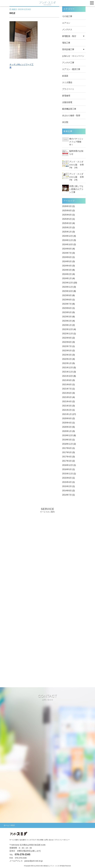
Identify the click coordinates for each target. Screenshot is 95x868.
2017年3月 (67, 461)
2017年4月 (67, 457)
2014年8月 (67, 491)
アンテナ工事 (68, 63)
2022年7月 (67, 346)
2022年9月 (67, 338)
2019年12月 (67, 435)
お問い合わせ (49, 840)
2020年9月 (67, 418)
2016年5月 (67, 469)
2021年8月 (67, 385)
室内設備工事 (68, 49)
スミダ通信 (67, 82)
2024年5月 (67, 261)
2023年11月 (67, 287)
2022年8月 (67, 342)
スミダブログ (31, 840)
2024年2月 (67, 274)
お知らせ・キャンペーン (73, 56)
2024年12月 (67, 236)
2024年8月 (67, 249)
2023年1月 (67, 325)
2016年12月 (67, 465)
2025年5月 (67, 219)
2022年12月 (67, 329)
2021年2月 (67, 410)
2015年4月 (67, 482)
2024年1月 (67, 278)
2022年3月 (67, 355)
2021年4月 (67, 401)
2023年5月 (67, 312)
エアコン (66, 23)
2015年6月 (67, 478)
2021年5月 (67, 397)
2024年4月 (67, 266)
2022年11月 (67, 334)
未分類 (65, 122)
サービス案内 (14, 840)
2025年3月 (67, 223)
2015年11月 (67, 474)
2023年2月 (67, 321)
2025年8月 (67, 211)
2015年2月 (67, 486)
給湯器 (65, 76)
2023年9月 (67, 295)
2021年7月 (67, 389)
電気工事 (66, 43)
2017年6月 (67, 448)
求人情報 (40, 840)
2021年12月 (67, 368)
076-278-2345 (23, 854)
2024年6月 (67, 257)
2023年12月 (67, 283)
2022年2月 (67, 359)
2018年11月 (67, 444)
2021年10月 (67, 376)
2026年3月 (67, 206)
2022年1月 (67, 363)
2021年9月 (67, 380)
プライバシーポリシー (62, 840)
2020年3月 (67, 427)
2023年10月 (67, 291)
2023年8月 (67, 300)
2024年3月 (67, 270)
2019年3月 (67, 440)
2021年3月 (67, 406)
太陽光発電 (67, 102)
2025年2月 (67, 227)
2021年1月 (67, 414)
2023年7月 (67, 304)
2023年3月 (67, 317)
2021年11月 (67, 372)
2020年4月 (67, 423)
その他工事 (67, 16)
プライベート (68, 89)
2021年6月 (67, 393)
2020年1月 (67, 431)
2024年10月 (67, 244)
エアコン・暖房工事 (71, 69)
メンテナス (67, 30)
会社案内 (23, 840)
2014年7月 (67, 495)
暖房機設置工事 (69, 109)
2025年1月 (67, 232)
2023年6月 (67, 308)
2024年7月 (67, 253)
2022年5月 (67, 351)
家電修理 (66, 96)
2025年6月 (67, 215)
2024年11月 (67, 240)
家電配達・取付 (69, 36)
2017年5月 (67, 452)
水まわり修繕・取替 (71, 116)
